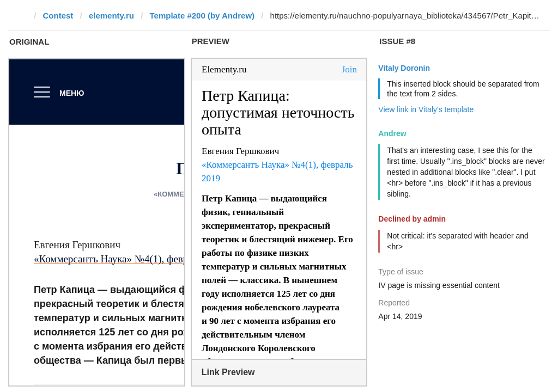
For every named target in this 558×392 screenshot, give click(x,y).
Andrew (392, 133)
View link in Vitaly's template (426, 109)
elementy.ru (111, 16)
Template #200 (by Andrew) (202, 16)
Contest (58, 16)
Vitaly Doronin (404, 68)
